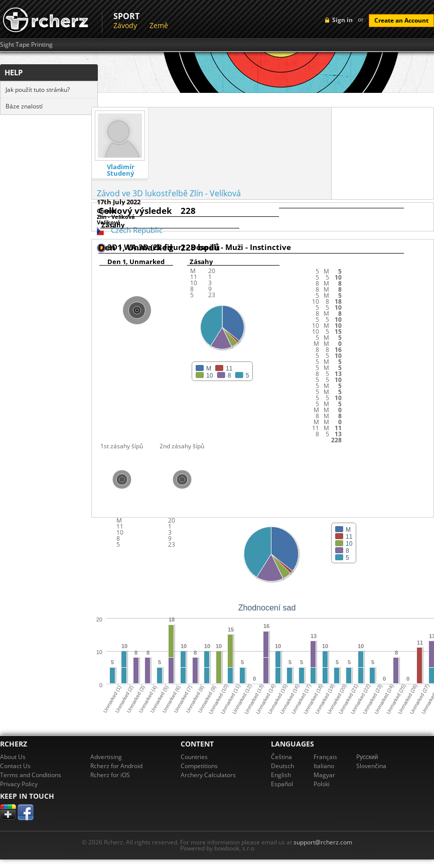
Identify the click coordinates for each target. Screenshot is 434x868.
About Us (13, 757)
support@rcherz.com (323, 842)
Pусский (367, 757)
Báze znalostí (24, 106)
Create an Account (401, 20)
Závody (125, 25)
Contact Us (15, 766)
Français (325, 757)
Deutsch (282, 766)
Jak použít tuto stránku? (38, 90)
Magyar (324, 775)
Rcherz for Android (116, 766)
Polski (322, 784)
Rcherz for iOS (110, 775)
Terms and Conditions (31, 775)
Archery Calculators (208, 775)
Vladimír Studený (121, 170)
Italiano (324, 766)
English (281, 775)
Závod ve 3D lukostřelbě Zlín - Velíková (169, 193)
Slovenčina (371, 766)
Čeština (281, 757)
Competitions (199, 766)
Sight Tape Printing (26, 45)
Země (159, 25)
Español (282, 784)
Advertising (106, 757)
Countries (194, 757)
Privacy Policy (19, 784)
